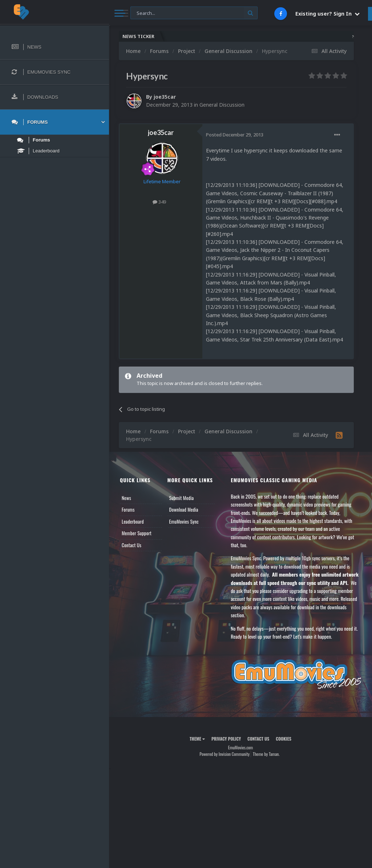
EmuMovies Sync (184, 521)
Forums (128, 509)
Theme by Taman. (266, 754)
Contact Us (132, 545)
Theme (197, 739)
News (126, 498)
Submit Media (182, 498)
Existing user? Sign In (327, 14)
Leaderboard (133, 521)
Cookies (284, 739)
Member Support (137, 533)
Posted (235, 135)
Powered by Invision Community (225, 754)
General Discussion (222, 105)
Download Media (184, 509)
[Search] (194, 13)
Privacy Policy (226, 739)
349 (159, 202)
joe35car (165, 97)
